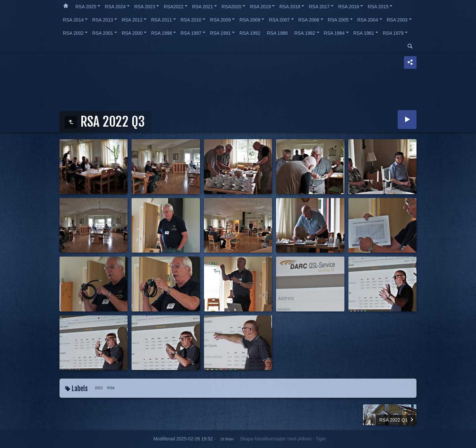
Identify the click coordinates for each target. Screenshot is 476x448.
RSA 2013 (103, 20)
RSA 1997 (191, 33)
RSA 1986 (277, 33)
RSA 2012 (132, 20)
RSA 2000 (132, 33)
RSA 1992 (250, 33)
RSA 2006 (309, 20)
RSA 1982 (305, 33)
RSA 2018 (290, 7)
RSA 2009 (220, 20)
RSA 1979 (393, 33)
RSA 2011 (161, 20)
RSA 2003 (397, 20)
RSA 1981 (364, 33)
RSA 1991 (220, 33)
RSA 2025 (86, 7)
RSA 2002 (73, 33)
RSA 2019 (260, 7)
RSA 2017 (319, 7)
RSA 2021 (202, 7)
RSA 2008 (250, 20)
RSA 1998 (161, 33)
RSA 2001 (103, 33)
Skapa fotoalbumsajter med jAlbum (276, 439)
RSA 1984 (334, 33)
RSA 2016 (349, 7)
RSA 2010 (191, 20)
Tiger (321, 439)
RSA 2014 (73, 20)
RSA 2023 (145, 7)
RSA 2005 (338, 20)
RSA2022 (174, 7)
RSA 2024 (115, 7)
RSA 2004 (368, 20)
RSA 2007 (279, 20)
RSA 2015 (378, 7)
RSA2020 (231, 7)
